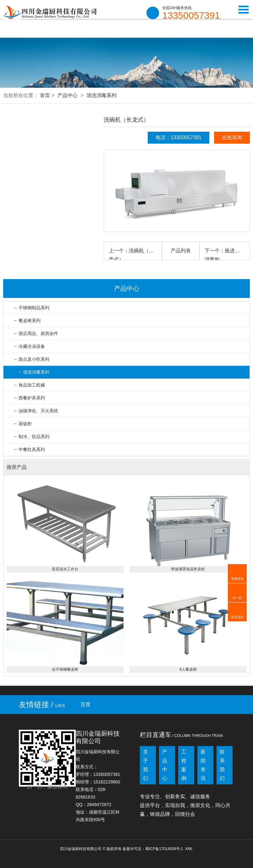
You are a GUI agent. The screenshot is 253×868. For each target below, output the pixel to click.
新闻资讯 (203, 765)
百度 (85, 704)
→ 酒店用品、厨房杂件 (36, 333)
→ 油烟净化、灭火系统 (36, 411)
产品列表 (181, 251)
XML (189, 849)
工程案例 (184, 765)
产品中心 (68, 95)
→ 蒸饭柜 (22, 424)
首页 (45, 95)
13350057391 (191, 15)
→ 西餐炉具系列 (29, 398)
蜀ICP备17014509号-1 (164, 849)
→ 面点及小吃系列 (31, 359)
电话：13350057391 (179, 137)
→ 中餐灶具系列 (29, 449)
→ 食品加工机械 (29, 385)
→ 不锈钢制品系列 (31, 308)
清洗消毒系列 (102, 95)
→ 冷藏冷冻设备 (29, 346)
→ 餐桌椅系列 (27, 321)
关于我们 (146, 765)
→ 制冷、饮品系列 (31, 437)
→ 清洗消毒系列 (33, 372)
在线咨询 (232, 137)
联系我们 (222, 765)
